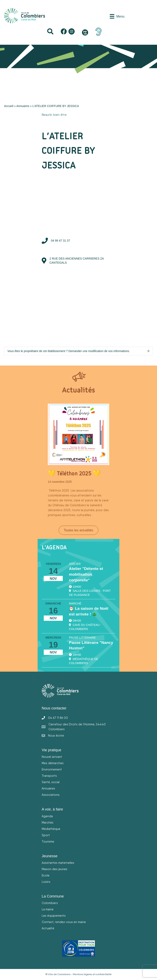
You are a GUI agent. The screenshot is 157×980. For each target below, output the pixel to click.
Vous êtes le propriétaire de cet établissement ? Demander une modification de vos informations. (69, 351)
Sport (46, 835)
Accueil (9, 106)
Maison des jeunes (54, 869)
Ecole (46, 875)
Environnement (52, 769)
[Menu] (117, 16)
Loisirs (46, 882)
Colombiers (50, 903)
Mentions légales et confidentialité (92, 974)
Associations (51, 795)
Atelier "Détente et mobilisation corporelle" (86, 574)
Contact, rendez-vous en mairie (64, 922)
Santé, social (51, 782)
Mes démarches (53, 763)
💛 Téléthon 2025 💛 (74, 473)
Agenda (47, 816)
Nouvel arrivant (52, 757)
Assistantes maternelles (58, 863)
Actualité (48, 928)
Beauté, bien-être (54, 115)
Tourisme (48, 841)
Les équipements (54, 916)
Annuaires (23, 106)
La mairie (48, 909)
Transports (49, 776)
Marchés (48, 822)
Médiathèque (51, 829)
